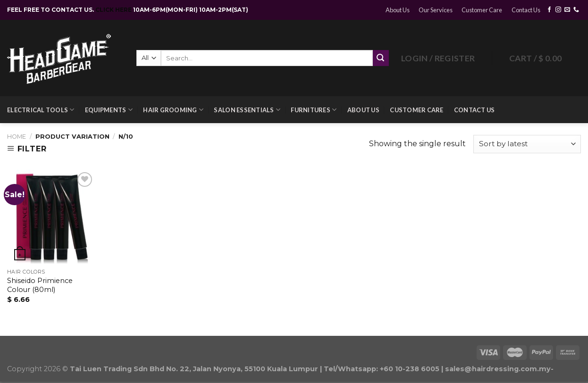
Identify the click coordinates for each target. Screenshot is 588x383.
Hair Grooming (173, 110)
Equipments (109, 110)
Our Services (436, 10)
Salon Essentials (247, 110)
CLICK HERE (114, 10)
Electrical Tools (41, 110)
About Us (398, 10)
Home (17, 137)
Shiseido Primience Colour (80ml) (40, 285)
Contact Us (526, 10)
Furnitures (314, 110)
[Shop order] (527, 144)
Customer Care (482, 10)
